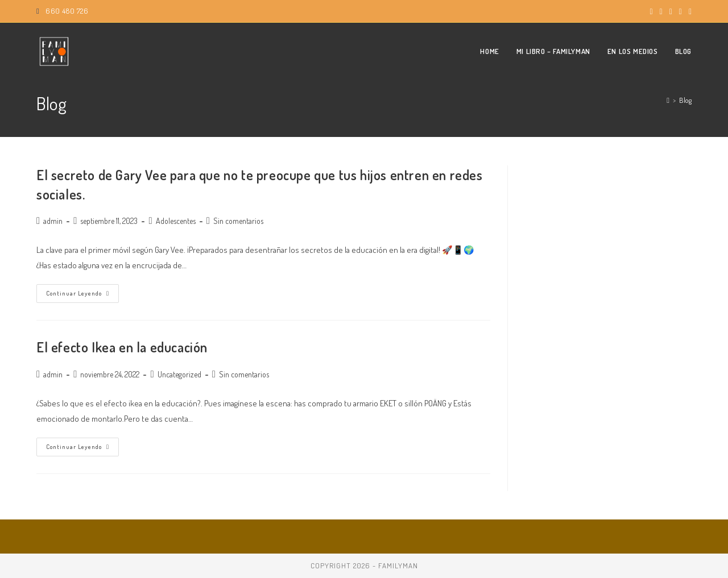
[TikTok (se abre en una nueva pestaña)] (688, 11)
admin (53, 221)
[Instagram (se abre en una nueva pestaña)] (661, 11)
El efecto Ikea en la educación (122, 347)
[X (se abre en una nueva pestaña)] (651, 11)
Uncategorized (179, 374)
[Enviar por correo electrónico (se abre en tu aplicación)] (681, 11)
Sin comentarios (238, 221)
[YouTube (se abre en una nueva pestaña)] (671, 11)
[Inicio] (668, 100)
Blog (685, 100)
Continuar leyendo (82, 296)
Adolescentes (176, 221)
